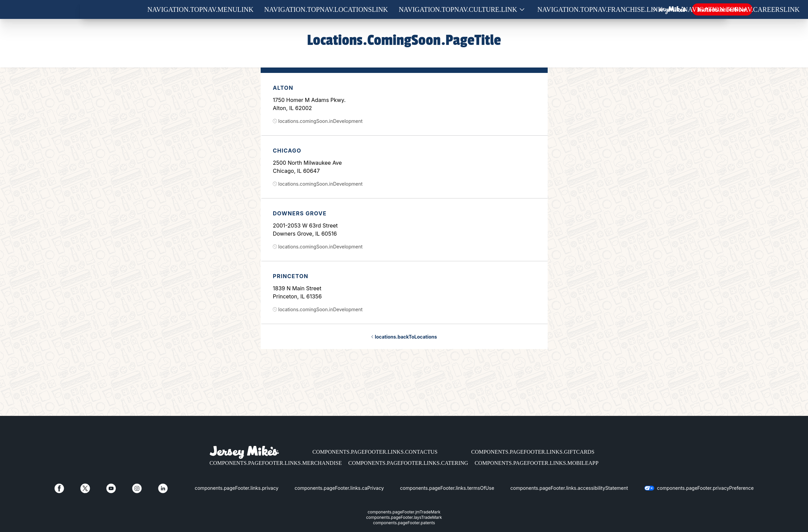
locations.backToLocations (404, 337)
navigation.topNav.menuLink (201, 9)
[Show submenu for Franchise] (668, 10)
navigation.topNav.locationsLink (326, 9)
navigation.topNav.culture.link (458, 9)
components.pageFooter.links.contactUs (375, 452)
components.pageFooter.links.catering (408, 463)
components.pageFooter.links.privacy (237, 488)
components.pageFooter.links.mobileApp (537, 463)
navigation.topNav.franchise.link (600, 9)
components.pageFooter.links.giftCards (533, 452)
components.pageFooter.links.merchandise (276, 463)
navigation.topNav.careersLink (741, 9)
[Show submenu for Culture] (522, 10)
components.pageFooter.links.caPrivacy (339, 488)
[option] (404, 104)
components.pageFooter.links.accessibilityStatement (569, 488)
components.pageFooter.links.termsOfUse (447, 488)
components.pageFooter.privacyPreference (705, 488)
